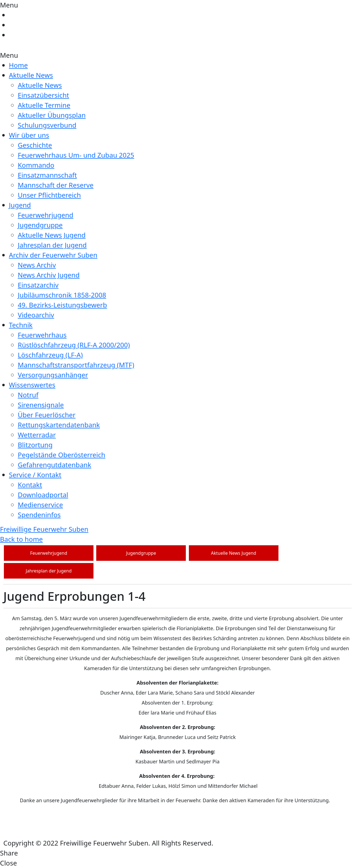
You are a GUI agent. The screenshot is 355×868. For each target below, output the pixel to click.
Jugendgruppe (40, 225)
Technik (21, 325)
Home (18, 65)
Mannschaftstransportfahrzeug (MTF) (76, 365)
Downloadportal (43, 495)
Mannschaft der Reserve (56, 185)
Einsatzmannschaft (47, 175)
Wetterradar (37, 435)
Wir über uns (29, 135)
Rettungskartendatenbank (59, 425)
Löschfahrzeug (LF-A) (50, 355)
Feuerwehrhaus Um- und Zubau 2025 (76, 155)
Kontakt (30, 485)
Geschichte (35, 145)
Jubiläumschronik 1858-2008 (62, 295)
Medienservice (40, 505)
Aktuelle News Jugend (52, 235)
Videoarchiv (36, 315)
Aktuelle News (31, 75)
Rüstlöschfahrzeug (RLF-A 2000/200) (74, 345)
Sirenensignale (41, 405)
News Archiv (37, 265)
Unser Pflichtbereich (49, 195)
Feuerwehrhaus (42, 335)
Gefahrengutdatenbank (54, 465)
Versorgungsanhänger (53, 375)
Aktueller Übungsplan (52, 115)
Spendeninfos (39, 515)
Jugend (20, 205)
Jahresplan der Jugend (52, 245)
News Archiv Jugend (49, 275)
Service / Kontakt (35, 475)
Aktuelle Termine (44, 105)
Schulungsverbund (47, 125)
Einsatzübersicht (43, 95)
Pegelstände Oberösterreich (62, 455)
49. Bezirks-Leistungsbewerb (62, 305)
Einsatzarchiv (38, 285)
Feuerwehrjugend (45, 215)
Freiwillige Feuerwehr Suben (44, 529)
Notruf (28, 395)
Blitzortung (35, 445)
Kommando (36, 165)
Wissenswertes (32, 385)
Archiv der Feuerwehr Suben (53, 255)
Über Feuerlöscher (47, 415)
